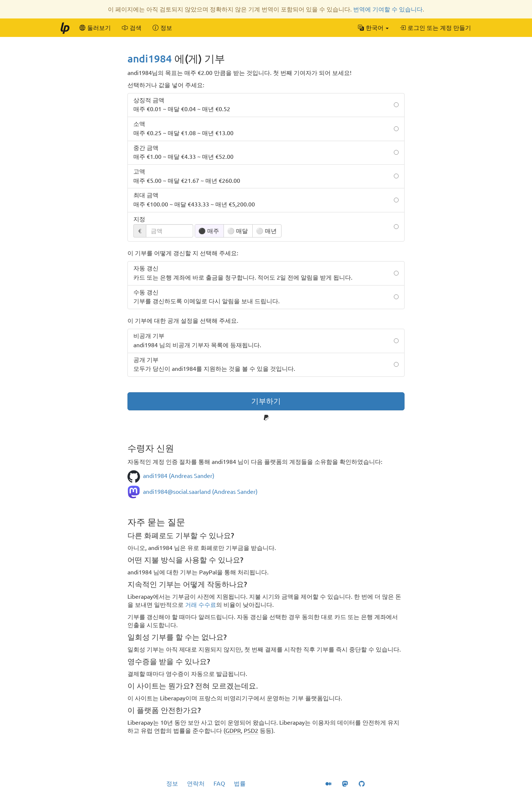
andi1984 (150, 59)
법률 (240, 783)
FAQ (219, 783)
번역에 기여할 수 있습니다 (388, 9)
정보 (172, 783)
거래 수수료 (201, 605)
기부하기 (266, 401)
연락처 (196, 783)
